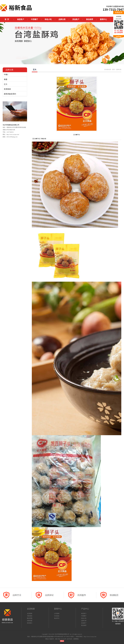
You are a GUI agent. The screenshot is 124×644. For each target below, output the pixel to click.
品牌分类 (84, 621)
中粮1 (6, 75)
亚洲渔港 (7, 89)
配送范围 (30, 618)
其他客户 (84, 623)
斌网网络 (76, 639)
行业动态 (57, 616)
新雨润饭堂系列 (10, 94)
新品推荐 (84, 625)
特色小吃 (84, 618)
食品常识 (57, 618)
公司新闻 (57, 614)
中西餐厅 (84, 616)
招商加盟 (30, 621)
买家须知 (30, 616)
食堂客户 (84, 614)
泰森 (6, 79)
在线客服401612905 (119, 18)
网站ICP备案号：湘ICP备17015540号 (56, 639)
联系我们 (30, 623)
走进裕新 (30, 614)
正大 (6, 84)
